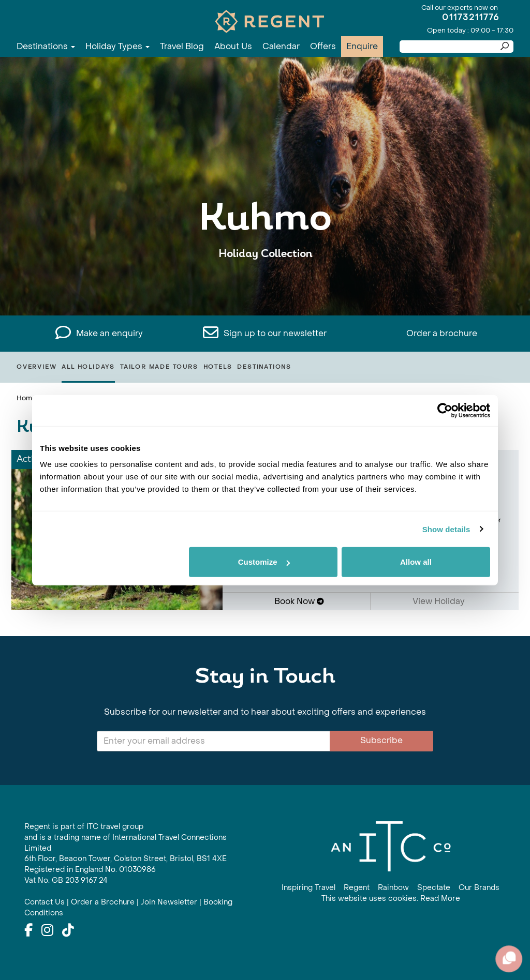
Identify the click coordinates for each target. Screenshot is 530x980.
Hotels (218, 367)
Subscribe (381, 740)
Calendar (281, 46)
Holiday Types (117, 46)
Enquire (362, 46)
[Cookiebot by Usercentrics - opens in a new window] (445, 410)
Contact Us (45, 902)
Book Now (299, 601)
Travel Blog (182, 46)
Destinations (46, 46)
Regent (357, 888)
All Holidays (88, 367)
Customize (264, 562)
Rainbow (393, 888)
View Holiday (442, 601)
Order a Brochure (103, 902)
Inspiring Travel (308, 888)
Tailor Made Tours (159, 367)
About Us (233, 46)
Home (26, 398)
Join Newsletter (169, 902)
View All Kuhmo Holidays (265, 286)
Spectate (434, 888)
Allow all (416, 562)
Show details (446, 529)
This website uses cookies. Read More (391, 899)
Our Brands (479, 888)
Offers (323, 46)
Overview (36, 367)
